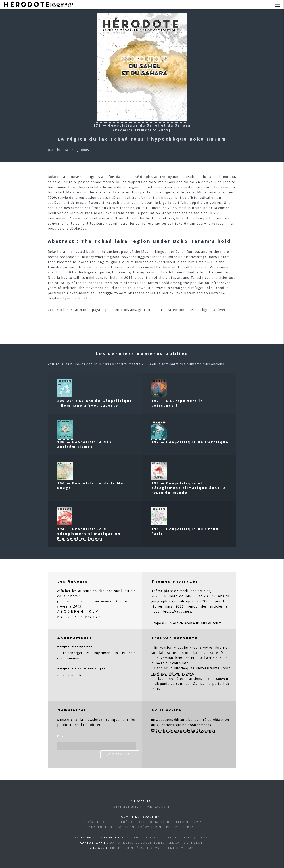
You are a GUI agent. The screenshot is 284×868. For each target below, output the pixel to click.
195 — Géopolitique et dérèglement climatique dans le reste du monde (189, 485)
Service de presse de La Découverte (186, 730)
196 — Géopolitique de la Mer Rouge (91, 483)
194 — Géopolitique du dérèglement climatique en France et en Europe (89, 531)
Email (61, 736)
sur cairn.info (177, 663)
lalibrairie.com (172, 653)
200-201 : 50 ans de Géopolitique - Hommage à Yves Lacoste (95, 401)
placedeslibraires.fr (207, 653)
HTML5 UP (185, 848)
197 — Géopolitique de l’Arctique (190, 440)
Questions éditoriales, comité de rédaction (193, 720)
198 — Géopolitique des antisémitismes (84, 442)
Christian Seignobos (72, 150)
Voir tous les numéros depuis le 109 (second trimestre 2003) (99, 364)
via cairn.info (71, 675)
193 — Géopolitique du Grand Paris (185, 529)
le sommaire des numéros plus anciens (191, 364)
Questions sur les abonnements (184, 725)
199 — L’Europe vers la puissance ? (177, 401)
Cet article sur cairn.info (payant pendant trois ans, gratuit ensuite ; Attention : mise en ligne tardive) (136, 310)
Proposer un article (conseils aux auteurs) (187, 623)
